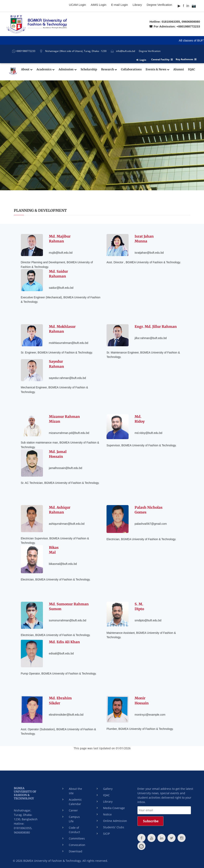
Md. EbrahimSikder (60, 700)
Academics (46, 69)
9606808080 (22, 832)
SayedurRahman (56, 363)
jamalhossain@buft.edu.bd (66, 467)
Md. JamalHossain (58, 454)
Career (73, 810)
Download (76, 851)
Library (137, 5)
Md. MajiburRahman (60, 238)
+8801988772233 (25, 51)
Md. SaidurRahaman (59, 273)
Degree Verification (159, 5)
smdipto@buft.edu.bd (148, 620)
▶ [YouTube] (179, 6)
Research (109, 69)
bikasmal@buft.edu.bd (63, 563)
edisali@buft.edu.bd (61, 653)
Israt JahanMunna (144, 238)
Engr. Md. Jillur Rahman (156, 326)
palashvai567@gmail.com (151, 523)
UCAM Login (77, 5)
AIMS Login (98, 5)
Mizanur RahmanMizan (64, 419)
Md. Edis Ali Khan (65, 642)
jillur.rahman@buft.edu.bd (151, 338)
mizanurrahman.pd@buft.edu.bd (69, 432)
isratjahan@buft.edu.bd (149, 252)
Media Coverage (114, 808)
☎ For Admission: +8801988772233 (175, 26)
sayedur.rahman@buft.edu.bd (67, 377)
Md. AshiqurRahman (60, 509)
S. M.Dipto (140, 606)
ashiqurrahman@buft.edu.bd (67, 523)
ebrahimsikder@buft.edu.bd (66, 714)
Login (141, 60)
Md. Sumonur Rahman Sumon (69, 606)
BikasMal (54, 549)
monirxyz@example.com (150, 714)
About (27, 69)
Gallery (108, 789)
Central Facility (162, 60)
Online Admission (115, 821)
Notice (107, 814)
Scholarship (89, 69)
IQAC (191, 69)
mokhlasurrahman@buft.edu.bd (69, 342)
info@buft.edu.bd (125, 51)
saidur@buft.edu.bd (61, 287)
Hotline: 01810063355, (165, 22)
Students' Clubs (114, 827)
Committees (77, 838)
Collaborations (131, 69)
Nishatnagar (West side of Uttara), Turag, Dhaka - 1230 (76, 51)
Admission (68, 69)
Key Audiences (186, 59)
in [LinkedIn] (188, 6)
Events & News (157, 69)
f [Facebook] (183, 6)
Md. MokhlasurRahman (63, 329)
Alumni (179, 69)
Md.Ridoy (140, 419)
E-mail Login (119, 5)
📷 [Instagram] (194, 6)
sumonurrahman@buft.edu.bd (68, 620)
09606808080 (191, 22)
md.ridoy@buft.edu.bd (148, 432)
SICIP (106, 834)
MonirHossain (142, 700)
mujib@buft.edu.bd (61, 252)
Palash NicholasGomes (149, 509)
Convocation (77, 845)
